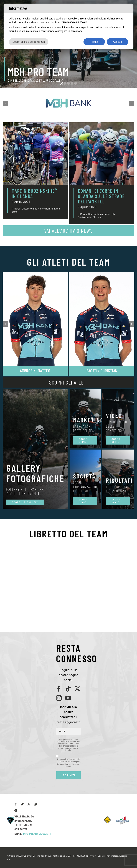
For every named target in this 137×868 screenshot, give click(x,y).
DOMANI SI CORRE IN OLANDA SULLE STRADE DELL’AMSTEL (101, 196)
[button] (5, 104)
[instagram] (59, 698)
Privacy (93, 856)
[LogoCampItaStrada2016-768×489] (123, 817)
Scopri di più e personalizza (29, 42)
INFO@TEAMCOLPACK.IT (37, 834)
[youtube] (68, 698)
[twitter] (77, 689)
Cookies (102, 856)
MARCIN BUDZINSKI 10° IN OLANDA (34, 193)
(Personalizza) (112, 856)
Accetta (117, 42)
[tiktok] (68, 689)
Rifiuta (94, 42)
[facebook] (59, 689)
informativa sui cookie (75, 22)
